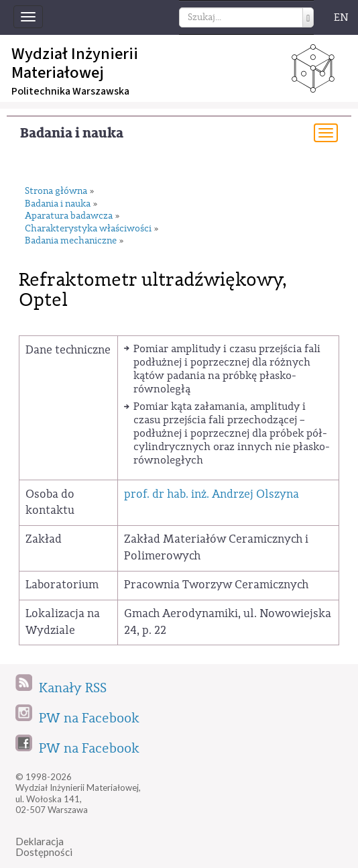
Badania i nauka (72, 133)
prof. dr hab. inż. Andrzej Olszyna (212, 494)
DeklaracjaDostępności (44, 847)
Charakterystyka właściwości (88, 229)
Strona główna (56, 192)
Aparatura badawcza (69, 216)
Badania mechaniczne (71, 241)
